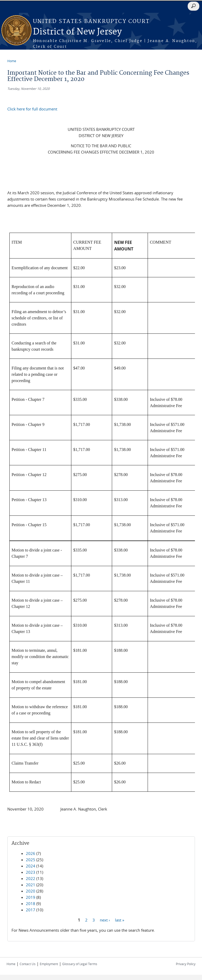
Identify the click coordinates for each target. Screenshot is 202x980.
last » (120, 920)
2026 (31, 853)
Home (12, 61)
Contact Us (28, 964)
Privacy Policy (186, 964)
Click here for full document (32, 109)
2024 (31, 866)
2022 (31, 878)
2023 (31, 872)
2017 (31, 910)
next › (105, 920)
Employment (49, 964)
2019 (31, 897)
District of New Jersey (77, 32)
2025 (31, 860)
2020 (31, 891)
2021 (31, 885)
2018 (31, 903)
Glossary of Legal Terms (80, 964)
